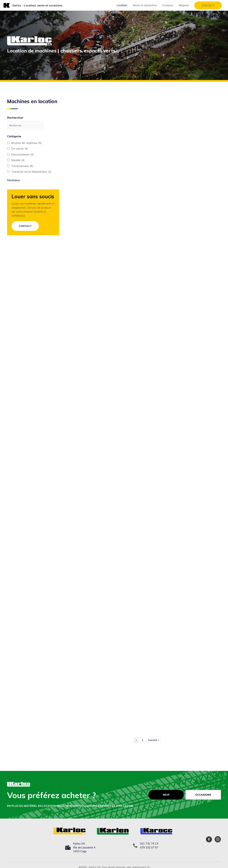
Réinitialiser (14, 180)
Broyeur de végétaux (26, 143)
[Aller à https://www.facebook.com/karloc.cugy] (209, 840)
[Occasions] (203, 795)
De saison (20, 149)
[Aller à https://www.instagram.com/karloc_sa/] (218, 840)
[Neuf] (166, 795)
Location (122, 5)
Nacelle (18, 161)
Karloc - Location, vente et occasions (38, 5)
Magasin (184, 5)
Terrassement (22, 166)
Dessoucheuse (23, 155)
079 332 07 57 (149, 847)
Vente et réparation (145, 5)
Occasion (168, 5)
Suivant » (153, 740)
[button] (25, 226)
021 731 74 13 (149, 844)
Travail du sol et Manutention (31, 172)
